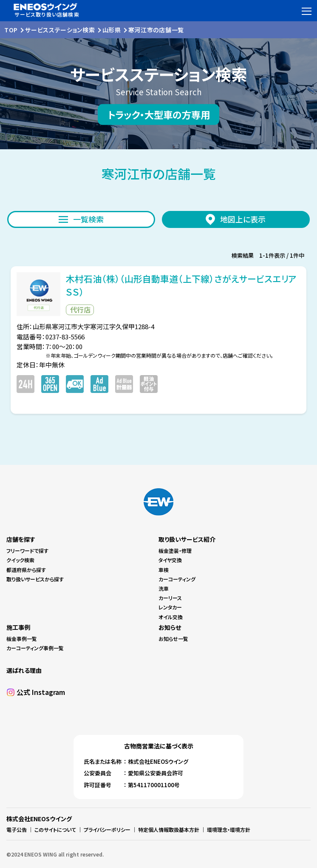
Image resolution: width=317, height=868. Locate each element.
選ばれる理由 (24, 670)
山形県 (112, 30)
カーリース (170, 598)
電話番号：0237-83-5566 (51, 337)
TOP (11, 30)
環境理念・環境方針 (229, 830)
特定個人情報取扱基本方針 (169, 830)
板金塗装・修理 (175, 551)
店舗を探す (21, 539)
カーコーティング (177, 579)
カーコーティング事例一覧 (35, 648)
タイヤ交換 (170, 560)
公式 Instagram (41, 692)
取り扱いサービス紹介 (187, 539)
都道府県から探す (26, 570)
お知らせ (170, 627)
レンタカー (170, 607)
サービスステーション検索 (60, 30)
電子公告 (17, 830)
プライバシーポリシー (107, 830)
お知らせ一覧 (173, 639)
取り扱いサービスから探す (35, 579)
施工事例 (18, 627)
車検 (164, 570)
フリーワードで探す (27, 551)
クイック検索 (20, 560)
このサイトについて (55, 830)
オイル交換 (171, 617)
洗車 (164, 588)
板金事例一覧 (22, 639)
